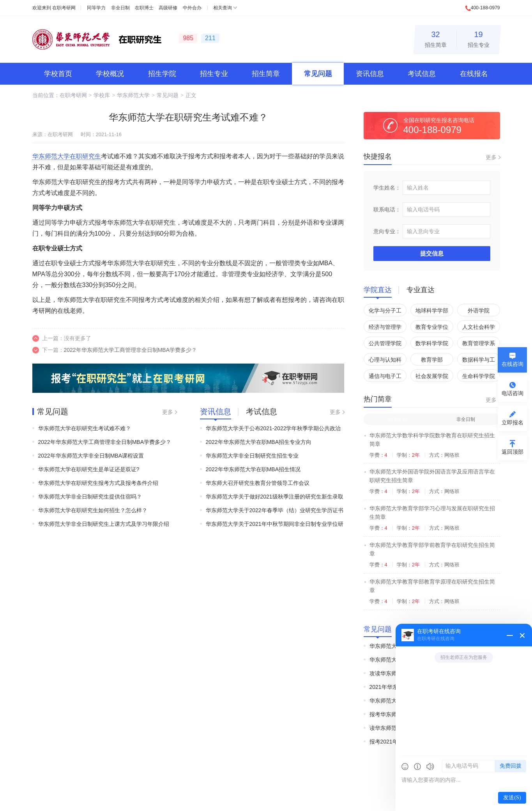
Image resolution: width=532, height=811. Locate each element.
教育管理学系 (479, 343)
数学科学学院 (432, 343)
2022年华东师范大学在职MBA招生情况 (253, 469)
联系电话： (387, 209)
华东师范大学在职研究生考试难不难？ (85, 428)
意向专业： (387, 231)
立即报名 (513, 422)
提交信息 (432, 253)
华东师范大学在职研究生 (67, 156)
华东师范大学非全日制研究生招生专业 (252, 456)
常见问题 (318, 74)
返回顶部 (513, 452)
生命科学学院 (479, 376)
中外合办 (192, 8)
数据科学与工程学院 (479, 361)
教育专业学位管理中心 (432, 328)
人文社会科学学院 (479, 328)
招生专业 (479, 38)
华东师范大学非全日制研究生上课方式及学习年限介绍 (104, 524)
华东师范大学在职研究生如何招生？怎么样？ (93, 510)
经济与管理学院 (385, 328)
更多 (168, 412)
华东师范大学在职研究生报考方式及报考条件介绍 (98, 483)
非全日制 (120, 8)
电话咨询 (513, 393)
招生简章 (436, 38)
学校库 (102, 95)
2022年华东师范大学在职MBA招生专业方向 (259, 442)
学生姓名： (387, 188)
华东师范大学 (133, 95)
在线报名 (474, 74)
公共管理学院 (385, 343)
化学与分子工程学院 (385, 312)
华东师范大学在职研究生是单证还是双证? (89, 469)
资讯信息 (370, 74)
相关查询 (223, 8)
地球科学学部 (432, 311)
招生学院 (162, 74)
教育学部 (432, 360)
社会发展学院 (432, 376)
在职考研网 (64, 8)
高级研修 (168, 8)
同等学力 (96, 8)
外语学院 (479, 311)
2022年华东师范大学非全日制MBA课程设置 (91, 456)
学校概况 (110, 74)
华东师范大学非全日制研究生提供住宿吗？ (90, 497)
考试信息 (422, 74)
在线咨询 (513, 364)
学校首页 (58, 74)
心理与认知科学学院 (385, 361)
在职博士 (144, 8)
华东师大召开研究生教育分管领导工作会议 (258, 483)
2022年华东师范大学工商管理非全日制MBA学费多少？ (130, 350)
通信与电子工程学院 (385, 377)
